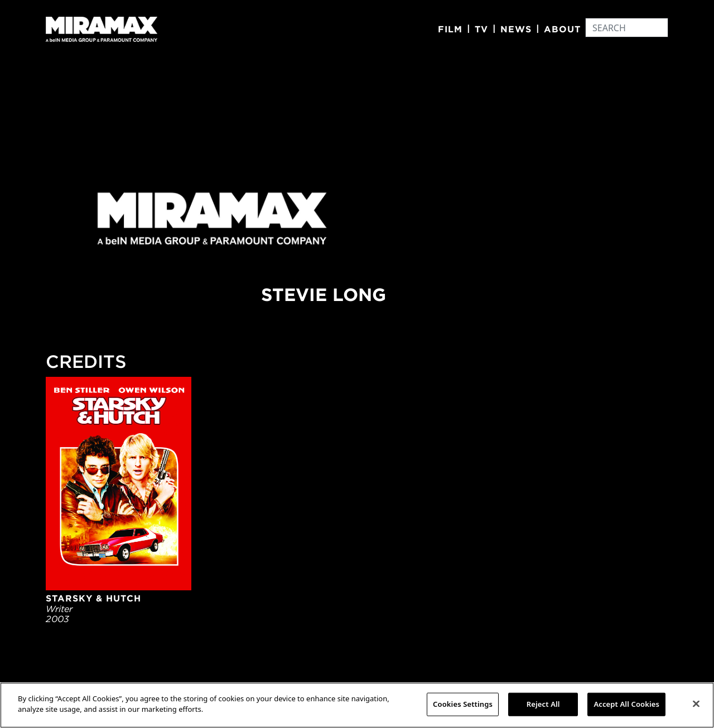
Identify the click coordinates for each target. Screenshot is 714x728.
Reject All (543, 704)
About (562, 29)
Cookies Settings (463, 704)
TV (481, 29)
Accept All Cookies (626, 704)
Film (450, 29)
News (516, 29)
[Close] (696, 703)
